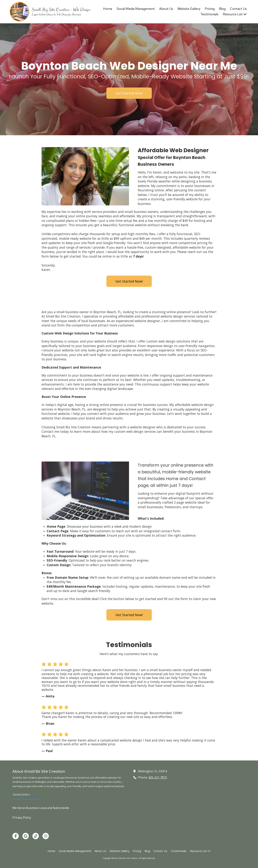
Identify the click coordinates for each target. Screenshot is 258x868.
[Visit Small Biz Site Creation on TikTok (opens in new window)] (36, 836)
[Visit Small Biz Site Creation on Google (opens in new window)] (26, 836)
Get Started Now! (129, 93)
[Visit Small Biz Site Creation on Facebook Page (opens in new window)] (16, 836)
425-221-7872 (158, 777)
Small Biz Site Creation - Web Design (61, 10)
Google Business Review (27, 799)
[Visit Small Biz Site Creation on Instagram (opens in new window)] (46, 836)
